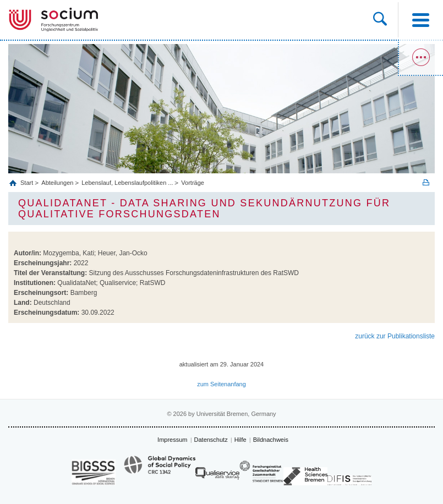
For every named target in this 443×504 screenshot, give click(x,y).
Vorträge (193, 183)
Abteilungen (57, 183)
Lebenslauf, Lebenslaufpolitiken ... (127, 183)
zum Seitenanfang (221, 384)
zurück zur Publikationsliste (395, 336)
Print (426, 182)
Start (28, 183)
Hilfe (240, 440)
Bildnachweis (271, 440)
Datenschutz (211, 440)
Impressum (172, 440)
